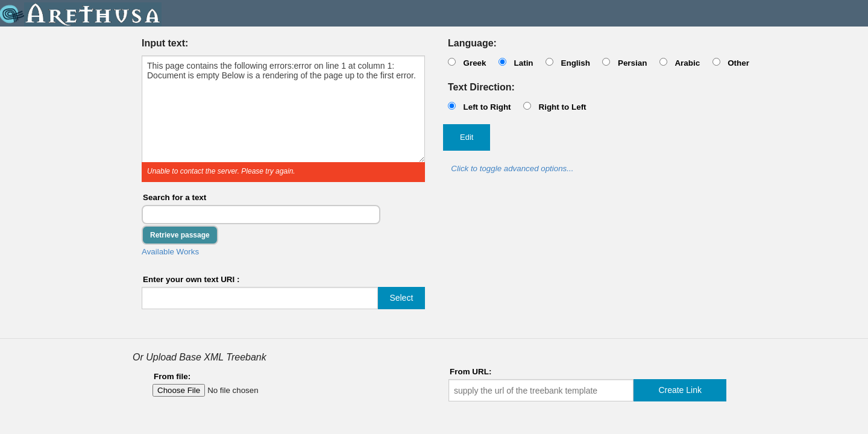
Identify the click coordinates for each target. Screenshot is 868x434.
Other (738, 63)
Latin (523, 63)
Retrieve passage (180, 235)
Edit (467, 137)
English (575, 63)
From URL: (470, 372)
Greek (474, 63)
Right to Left (562, 107)
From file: (172, 376)
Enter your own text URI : (191, 279)
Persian (633, 63)
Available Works (170, 252)
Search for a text (175, 197)
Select (401, 298)
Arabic (687, 63)
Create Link (680, 390)
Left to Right (487, 107)
